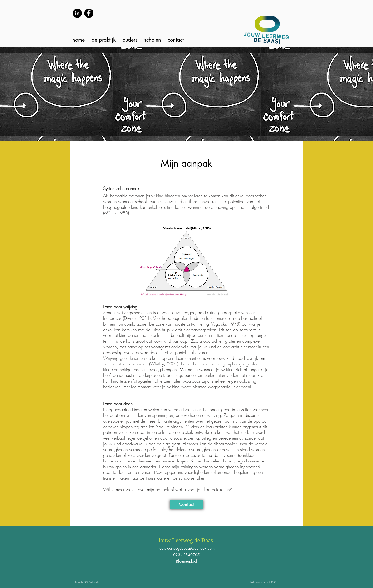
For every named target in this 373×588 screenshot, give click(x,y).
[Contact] (186, 505)
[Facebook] (89, 13)
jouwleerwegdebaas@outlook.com (186, 548)
